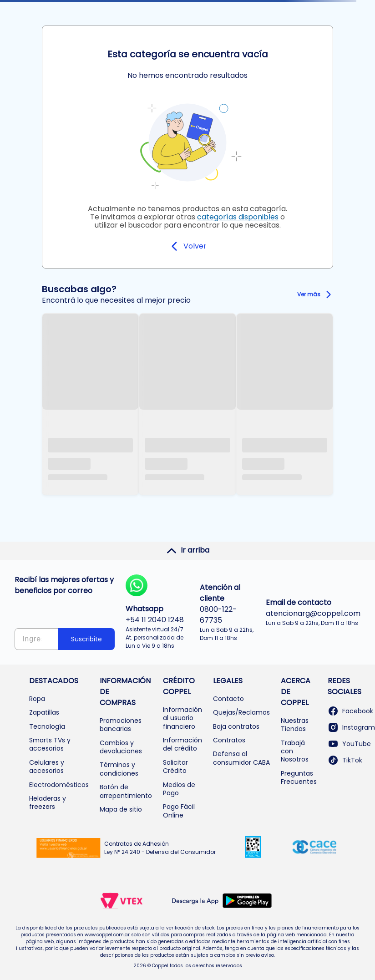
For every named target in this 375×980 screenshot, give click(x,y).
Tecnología (47, 726)
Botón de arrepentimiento (126, 791)
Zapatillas (44, 712)
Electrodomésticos (59, 785)
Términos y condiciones (119, 769)
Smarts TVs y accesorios (50, 744)
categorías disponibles (238, 217)
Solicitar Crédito (175, 767)
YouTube (349, 744)
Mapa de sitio (121, 809)
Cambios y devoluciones (121, 747)
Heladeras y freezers (48, 802)
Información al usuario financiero (182, 718)
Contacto (228, 699)
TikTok (345, 760)
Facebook (350, 711)
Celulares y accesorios (47, 767)
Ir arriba (188, 550)
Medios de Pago (179, 789)
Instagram (351, 727)
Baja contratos (236, 726)
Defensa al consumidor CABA (241, 758)
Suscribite (86, 639)
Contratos (229, 740)
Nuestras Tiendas (295, 725)
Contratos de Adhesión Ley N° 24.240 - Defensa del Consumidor (160, 848)
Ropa (37, 699)
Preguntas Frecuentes (299, 777)
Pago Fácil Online (179, 811)
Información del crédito (182, 744)
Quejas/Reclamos (241, 712)
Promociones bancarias (121, 725)
